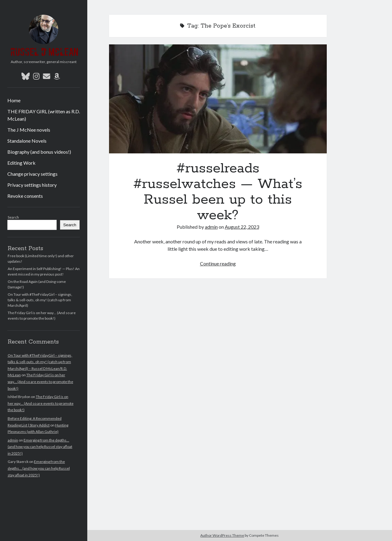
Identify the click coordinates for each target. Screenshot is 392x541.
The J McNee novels (29, 130)
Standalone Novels (27, 141)
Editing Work (21, 163)
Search (13, 217)
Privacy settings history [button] (32, 185)
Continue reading (218, 263)
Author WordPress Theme (222, 535)
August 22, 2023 (242, 227)
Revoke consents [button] (25, 196)
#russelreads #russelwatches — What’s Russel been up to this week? (218, 99)
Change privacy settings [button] (32, 174)
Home (14, 100)
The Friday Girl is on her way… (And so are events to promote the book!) (40, 381)
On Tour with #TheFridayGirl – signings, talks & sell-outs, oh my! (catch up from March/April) (40, 300)
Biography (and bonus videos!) (39, 152)
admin (13, 440)
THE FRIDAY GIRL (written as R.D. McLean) (44, 115)
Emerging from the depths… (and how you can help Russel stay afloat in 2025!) (40, 447)
